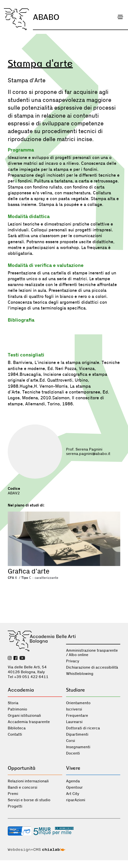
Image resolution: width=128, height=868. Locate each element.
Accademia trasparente (29, 722)
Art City (73, 794)
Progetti (15, 806)
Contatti (15, 734)
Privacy (73, 661)
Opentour (74, 787)
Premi (13, 794)
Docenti (73, 753)
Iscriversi (74, 709)
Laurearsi (74, 722)
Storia (13, 703)
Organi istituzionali (24, 716)
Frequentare (77, 716)
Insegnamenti (78, 747)
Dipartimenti (77, 734)
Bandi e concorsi (23, 787)
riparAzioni (76, 800)
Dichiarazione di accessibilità (92, 667)
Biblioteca (17, 728)
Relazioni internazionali (28, 781)
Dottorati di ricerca (83, 728)
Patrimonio (17, 709)
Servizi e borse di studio (29, 800)
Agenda (73, 781)
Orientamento (78, 703)
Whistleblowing (80, 674)
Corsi (71, 741)
